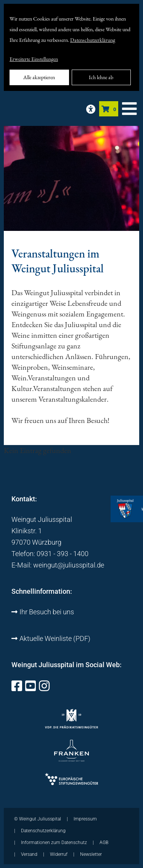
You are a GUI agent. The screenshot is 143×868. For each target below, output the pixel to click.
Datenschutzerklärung (93, 40)
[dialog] (71, 47)
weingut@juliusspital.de (69, 565)
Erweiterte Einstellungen (34, 59)
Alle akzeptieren (39, 77)
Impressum (85, 819)
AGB (104, 843)
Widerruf (59, 854)
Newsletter (91, 854)
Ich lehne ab (101, 77)
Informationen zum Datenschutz (54, 843)
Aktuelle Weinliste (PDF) (51, 638)
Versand (29, 854)
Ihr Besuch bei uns (43, 612)
